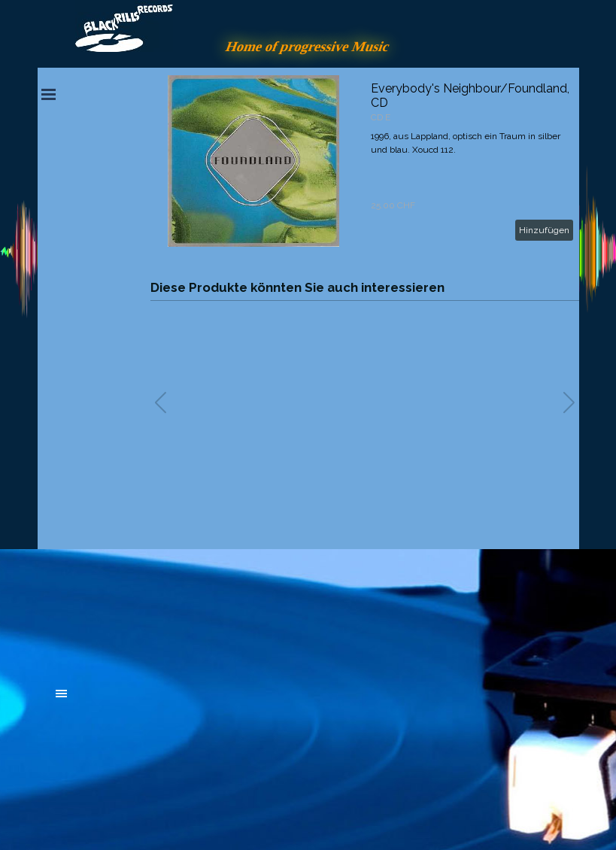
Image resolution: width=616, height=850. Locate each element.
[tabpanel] (169, 611)
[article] (365, 161)
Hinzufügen (544, 230)
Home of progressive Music (308, 46)
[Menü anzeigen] (49, 94)
